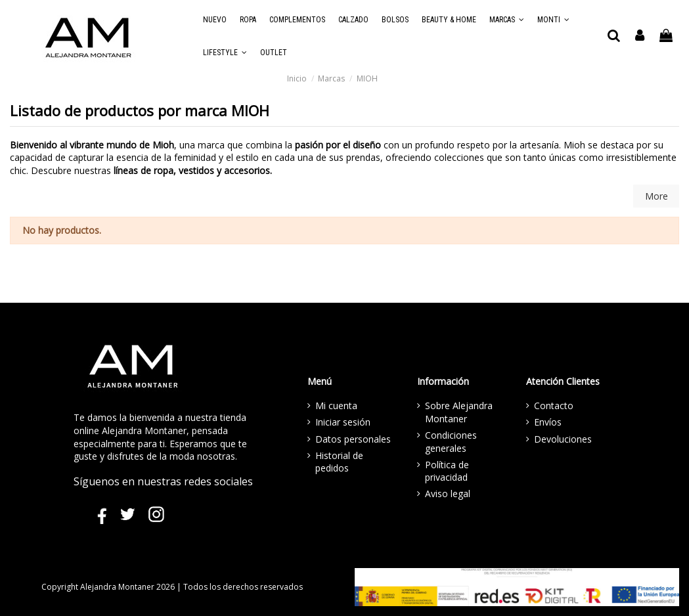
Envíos (548, 422)
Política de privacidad (447, 471)
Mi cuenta (336, 406)
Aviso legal (448, 494)
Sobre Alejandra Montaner (459, 412)
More (656, 196)
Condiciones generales (451, 442)
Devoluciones (563, 439)
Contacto (554, 406)
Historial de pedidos (339, 462)
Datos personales (353, 439)
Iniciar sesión (343, 422)
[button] (507, 20)
